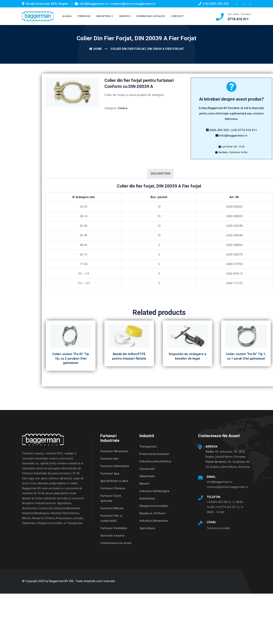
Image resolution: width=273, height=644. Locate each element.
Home (95, 49)
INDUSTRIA (103, 16)
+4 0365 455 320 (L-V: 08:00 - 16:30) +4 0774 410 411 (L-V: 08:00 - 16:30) (226, 507)
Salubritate (147, 476)
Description (161, 174)
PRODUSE (84, 16)
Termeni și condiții (218, 528)
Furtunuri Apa (110, 473)
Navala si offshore (152, 513)
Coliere (123, 108)
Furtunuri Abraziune (114, 451)
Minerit (144, 484)
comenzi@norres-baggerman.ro (227, 487)
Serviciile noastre (112, 536)
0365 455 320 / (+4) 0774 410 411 (233, 130)
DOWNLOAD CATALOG (151, 16)
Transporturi (148, 447)
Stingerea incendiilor (154, 506)
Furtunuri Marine (112, 508)
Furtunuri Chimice (113, 488)
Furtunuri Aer (110, 459)
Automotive (147, 498)
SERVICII (125, 16)
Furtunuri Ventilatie (114, 528)
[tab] (161, 174)
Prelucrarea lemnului (154, 454)
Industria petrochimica (155, 461)
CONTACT (177, 16)
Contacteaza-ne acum (116, 543)
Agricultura (147, 528)
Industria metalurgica (154, 491)
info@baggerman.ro (233, 136)
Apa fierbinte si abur (114, 481)
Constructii (147, 469)
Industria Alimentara (154, 521)
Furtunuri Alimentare (115, 466)
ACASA (67, 16)
